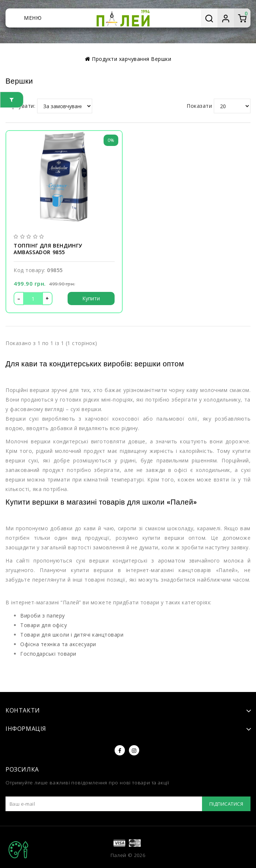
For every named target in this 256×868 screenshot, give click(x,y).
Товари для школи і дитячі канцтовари (72, 635)
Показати (199, 106)
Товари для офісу (44, 625)
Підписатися (226, 804)
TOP (18, 850)
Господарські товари (48, 654)
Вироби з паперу (43, 616)
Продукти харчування (121, 59)
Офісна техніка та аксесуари (58, 644)
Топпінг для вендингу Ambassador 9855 (48, 249)
